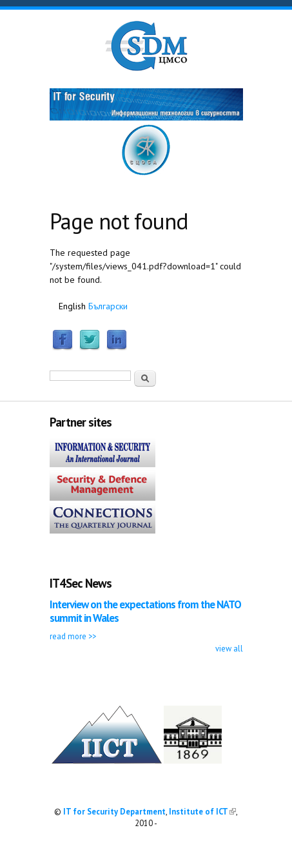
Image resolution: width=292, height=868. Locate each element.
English (72, 306)
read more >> (73, 636)
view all (229, 648)
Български (108, 306)
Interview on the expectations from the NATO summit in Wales (145, 611)
